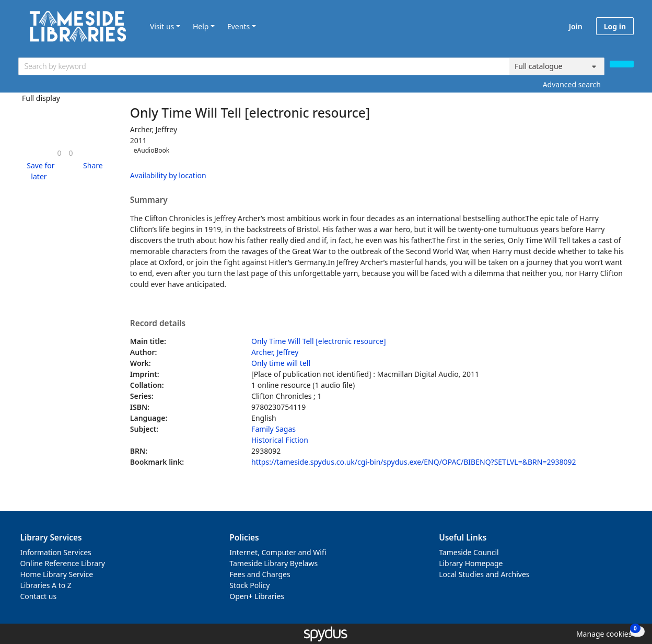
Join (576, 26)
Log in (615, 26)
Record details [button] (158, 324)
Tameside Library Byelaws (273, 563)
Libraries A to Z (46, 585)
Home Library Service (57, 574)
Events (238, 26)
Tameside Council (469, 552)
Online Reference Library (63, 563)
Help (201, 26)
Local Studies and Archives (484, 574)
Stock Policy (249, 585)
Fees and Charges (260, 574)
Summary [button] (149, 200)
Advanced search (572, 84)
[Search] (622, 64)
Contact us (39, 596)
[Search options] (557, 66)
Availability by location (168, 175)
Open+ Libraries (257, 596)
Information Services (56, 552)
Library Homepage (471, 563)
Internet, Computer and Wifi (278, 552)
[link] (59, 153)
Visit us (162, 26)
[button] (39, 171)
